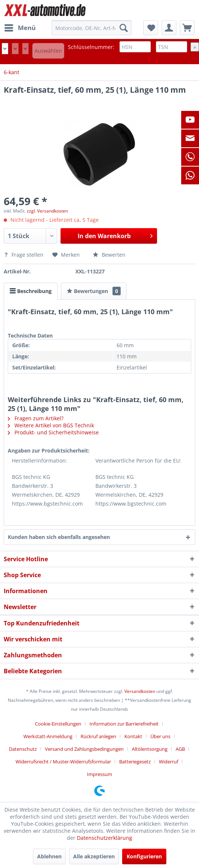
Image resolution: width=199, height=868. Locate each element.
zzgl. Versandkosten (47, 211)
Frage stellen (24, 255)
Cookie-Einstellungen (58, 724)
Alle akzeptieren (94, 856)
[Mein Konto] (169, 28)
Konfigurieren (144, 856)
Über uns (160, 736)
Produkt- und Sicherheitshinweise (53, 432)
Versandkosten (140, 691)
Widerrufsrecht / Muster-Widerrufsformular (63, 762)
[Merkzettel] (151, 28)
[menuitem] (20, 28)
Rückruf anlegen (98, 736)
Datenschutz (23, 749)
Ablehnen (49, 856)
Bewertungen (94, 291)
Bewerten (109, 255)
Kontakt (133, 736)
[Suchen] (124, 28)
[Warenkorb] (187, 28)
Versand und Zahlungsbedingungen (84, 749)
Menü (20, 27)
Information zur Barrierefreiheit (124, 724)
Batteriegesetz (135, 762)
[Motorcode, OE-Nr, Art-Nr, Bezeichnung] (91, 28)
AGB (180, 749)
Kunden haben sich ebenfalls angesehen (59, 537)
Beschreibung (31, 291)
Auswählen (48, 51)
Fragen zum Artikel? (36, 418)
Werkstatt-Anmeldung (48, 736)
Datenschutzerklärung (105, 838)
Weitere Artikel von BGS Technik (51, 425)
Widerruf (169, 762)
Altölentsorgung (150, 749)
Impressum (99, 774)
